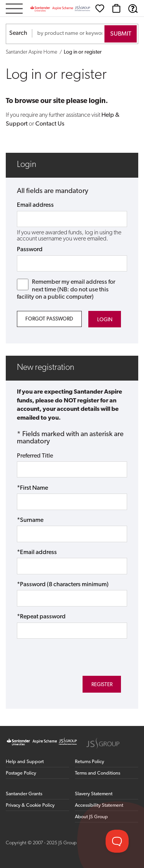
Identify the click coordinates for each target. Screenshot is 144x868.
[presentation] (61, 653)
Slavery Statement (94, 794)
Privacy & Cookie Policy (30, 805)
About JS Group (91, 817)
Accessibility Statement (99, 805)
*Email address (37, 553)
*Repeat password (41, 617)
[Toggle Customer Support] (117, 841)
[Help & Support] (133, 8)
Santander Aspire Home (31, 52)
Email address (35, 205)
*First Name (32, 488)
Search (18, 33)
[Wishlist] (100, 8)
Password (30, 250)
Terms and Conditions (98, 773)
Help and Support (25, 762)
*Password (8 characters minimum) (63, 585)
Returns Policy (89, 762)
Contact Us (50, 124)
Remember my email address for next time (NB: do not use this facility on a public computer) (66, 289)
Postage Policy (21, 773)
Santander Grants (24, 794)
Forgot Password (49, 319)
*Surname (30, 520)
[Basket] (116, 8)
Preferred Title (35, 456)
